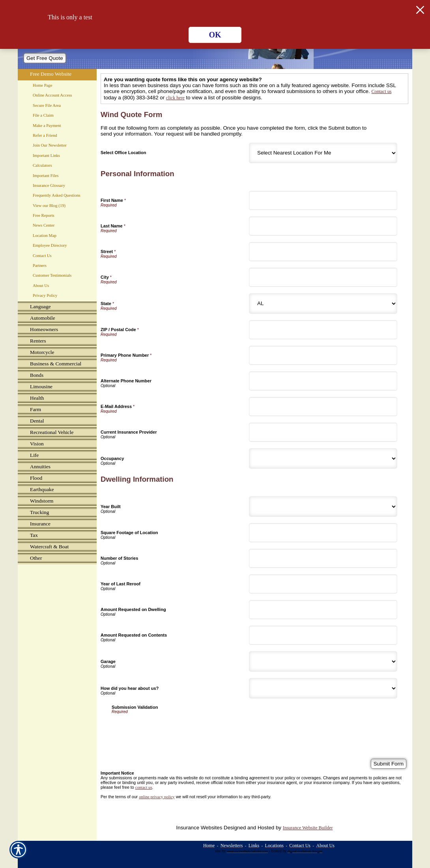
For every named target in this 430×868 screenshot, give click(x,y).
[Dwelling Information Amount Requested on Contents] (323, 635)
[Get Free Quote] (45, 58)
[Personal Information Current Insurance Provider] (323, 432)
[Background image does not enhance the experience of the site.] (57, 307)
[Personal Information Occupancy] (323, 458)
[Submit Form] (389, 764)
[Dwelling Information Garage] (323, 661)
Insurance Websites (199, 828)
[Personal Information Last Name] (323, 226)
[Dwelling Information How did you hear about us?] (323, 688)
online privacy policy (157, 797)
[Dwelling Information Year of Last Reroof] (323, 584)
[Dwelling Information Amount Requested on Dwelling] (323, 610)
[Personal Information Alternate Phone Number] (323, 381)
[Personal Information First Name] (323, 200)
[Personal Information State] (323, 304)
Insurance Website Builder (308, 828)
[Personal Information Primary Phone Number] (323, 355)
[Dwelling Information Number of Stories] (323, 558)
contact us (144, 787)
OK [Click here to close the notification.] (215, 35)
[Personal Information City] (323, 277)
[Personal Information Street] (323, 252)
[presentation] (172, 729)
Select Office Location (123, 153)
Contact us (381, 91)
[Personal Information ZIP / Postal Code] (323, 330)
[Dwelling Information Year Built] (323, 507)
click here (175, 98)
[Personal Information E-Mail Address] (323, 407)
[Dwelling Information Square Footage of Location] (323, 533)
